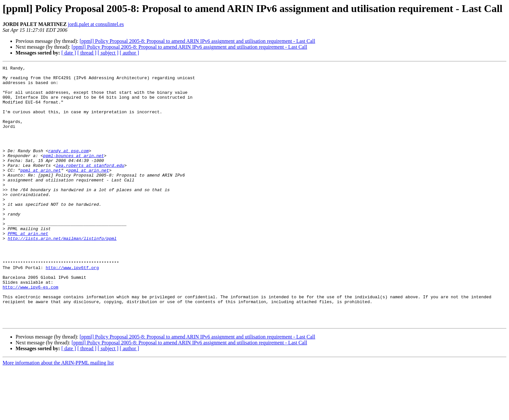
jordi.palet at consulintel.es (96, 24)
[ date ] (69, 53)
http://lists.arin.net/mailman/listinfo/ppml (62, 273)
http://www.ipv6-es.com (31, 332)
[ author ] (130, 53)
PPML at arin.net (28, 267)
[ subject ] (108, 53)
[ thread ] (87, 53)
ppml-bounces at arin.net (74, 174)
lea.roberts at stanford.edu (90, 186)
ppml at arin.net (41, 191)
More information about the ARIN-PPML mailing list (58, 414)
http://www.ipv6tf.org (72, 308)
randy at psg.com (68, 168)
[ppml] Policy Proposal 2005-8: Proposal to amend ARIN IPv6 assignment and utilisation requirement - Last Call (197, 41)
